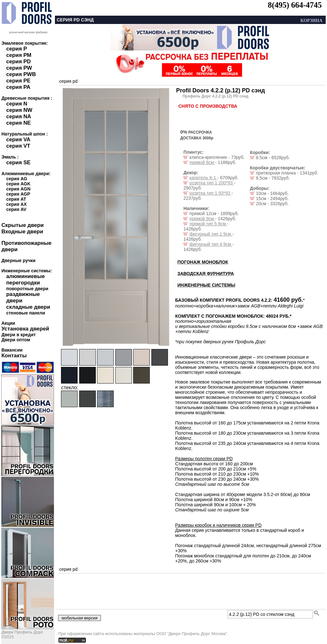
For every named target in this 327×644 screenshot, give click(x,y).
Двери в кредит (18, 335)
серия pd (68, 81)
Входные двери (22, 232)
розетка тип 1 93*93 (210, 193)
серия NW (19, 110)
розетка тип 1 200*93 (212, 183)
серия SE (18, 163)
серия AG (17, 179)
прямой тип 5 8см (208, 224)
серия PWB (21, 74)
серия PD (18, 62)
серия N (17, 104)
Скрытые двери (22, 225)
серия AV (16, 209)
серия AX (16, 204)
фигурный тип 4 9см (211, 244)
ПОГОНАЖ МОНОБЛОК (203, 262)
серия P (16, 49)
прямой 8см (202, 162)
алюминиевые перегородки (25, 279)
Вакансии (12, 350)
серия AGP (18, 194)
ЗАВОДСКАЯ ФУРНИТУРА (205, 274)
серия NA (19, 116)
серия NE (18, 123)
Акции (8, 323)
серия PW (19, 68)
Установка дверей (25, 329)
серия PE (18, 81)
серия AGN (18, 189)
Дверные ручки (18, 260)
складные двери (28, 307)
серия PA (18, 87)
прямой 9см (202, 219)
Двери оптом (16, 340)
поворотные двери (27, 289)
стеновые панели (26, 313)
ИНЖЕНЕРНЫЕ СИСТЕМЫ (206, 285)
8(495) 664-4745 (295, 5)
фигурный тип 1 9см (211, 234)
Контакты (14, 356)
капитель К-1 (203, 178)
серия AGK (18, 184)
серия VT (18, 146)
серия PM (19, 55)
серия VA (18, 140)
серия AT (16, 199)
